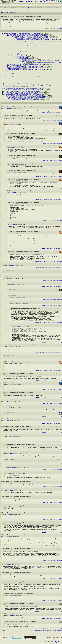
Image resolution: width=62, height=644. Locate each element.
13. (6, 133)
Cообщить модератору (57, 28)
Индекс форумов (49, 630)
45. (8, 163)
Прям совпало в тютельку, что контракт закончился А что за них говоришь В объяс (35, 50)
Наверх (51, 113)
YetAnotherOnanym (46, 79)
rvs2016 (53, 46)
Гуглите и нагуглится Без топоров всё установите (18, 98)
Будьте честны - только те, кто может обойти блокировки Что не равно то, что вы (27, 82)
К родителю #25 (46, 168)
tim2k (51, 48)
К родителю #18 (46, 457)
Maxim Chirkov (58, 642)
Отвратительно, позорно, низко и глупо (11, 75)
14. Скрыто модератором (8, 406)
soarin (47, 37)
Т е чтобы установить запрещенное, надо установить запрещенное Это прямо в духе (22, 97)
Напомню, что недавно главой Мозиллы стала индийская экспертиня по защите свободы (20, 89)
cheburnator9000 (40, 86)
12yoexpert (50, 39)
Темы (53, 630)
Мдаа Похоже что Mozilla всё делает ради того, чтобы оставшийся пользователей (19, 85)
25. (7, 146)
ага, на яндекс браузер (10, 87)
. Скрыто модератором (9, 355)
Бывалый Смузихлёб (22, 55)
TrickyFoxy (51, 41)
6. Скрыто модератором (7, 264)
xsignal (39, 76)
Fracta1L (40, 89)
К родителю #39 (46, 322)
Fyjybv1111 (38, 85)
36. (8, 156)
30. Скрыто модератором (11, 283)
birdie (23, 57)
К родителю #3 (46, 268)
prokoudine (42, 97)
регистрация (53, 0)
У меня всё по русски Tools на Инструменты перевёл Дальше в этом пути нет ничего (35, 46)
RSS (57, 7)
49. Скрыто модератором (15, 302)
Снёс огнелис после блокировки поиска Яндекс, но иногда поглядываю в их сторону (20, 33)
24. (2, 497)
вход (50, 0)
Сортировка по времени (56, 103)
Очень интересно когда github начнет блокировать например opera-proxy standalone (20, 86)
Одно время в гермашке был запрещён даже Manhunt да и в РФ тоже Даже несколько (38, 61)
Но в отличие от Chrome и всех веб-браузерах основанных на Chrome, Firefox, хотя (19, 91)
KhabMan (38, 33)
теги (48, 2)
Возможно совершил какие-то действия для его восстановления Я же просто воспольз (25, 35)
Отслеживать (59, 14)
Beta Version (17, 54)
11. (5, 123)
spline (41, 67)
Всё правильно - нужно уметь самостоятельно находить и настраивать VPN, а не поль (20, 76)
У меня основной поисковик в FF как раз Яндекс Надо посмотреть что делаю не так (22, 34)
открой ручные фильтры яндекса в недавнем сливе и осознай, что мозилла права (32, 39)
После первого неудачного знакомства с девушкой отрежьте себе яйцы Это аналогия (22, 69)
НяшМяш (45, 36)
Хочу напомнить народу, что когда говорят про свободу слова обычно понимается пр (22, 90)
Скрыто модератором (10, 54)
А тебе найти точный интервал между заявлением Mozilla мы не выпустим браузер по (35, 52)
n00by (39, 93)
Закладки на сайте (5, 642)
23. (2, 489)
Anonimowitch (15, 71)
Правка (51, 28)
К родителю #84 (46, 611)
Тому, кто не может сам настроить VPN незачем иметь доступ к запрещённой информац (25, 78)
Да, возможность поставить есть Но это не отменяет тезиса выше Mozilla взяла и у (29, 37)
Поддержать (53, 643)
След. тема (60, 630)
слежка (48, 7)
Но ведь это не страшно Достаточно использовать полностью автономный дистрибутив (20, 93)
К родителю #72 (46, 371)
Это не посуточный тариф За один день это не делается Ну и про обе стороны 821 (35, 43)
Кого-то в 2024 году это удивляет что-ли (24, 38)
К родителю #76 (46, 261)
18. (3, 435)
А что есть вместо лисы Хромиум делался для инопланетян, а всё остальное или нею (22, 67)
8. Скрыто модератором (6, 400)
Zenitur (46, 45)
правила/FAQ (14, 7)
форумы (5, 7)
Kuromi (41, 90)
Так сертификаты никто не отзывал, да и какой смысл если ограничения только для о (25, 96)
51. (8, 171)
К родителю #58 (46, 479)
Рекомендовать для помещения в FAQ (41, 630)
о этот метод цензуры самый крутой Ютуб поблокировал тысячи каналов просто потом (41, 62)
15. (2, 426)
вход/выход (40, 7)
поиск (22, 7)
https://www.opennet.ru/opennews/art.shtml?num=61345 (20, 27)
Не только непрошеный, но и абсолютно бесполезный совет (23, 99)
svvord (40, 34)
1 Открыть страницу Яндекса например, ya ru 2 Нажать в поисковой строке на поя (27, 36)
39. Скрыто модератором (13, 296)
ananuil (38, 94)
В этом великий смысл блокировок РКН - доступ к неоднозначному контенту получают (25, 79)
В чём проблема (12, 68)
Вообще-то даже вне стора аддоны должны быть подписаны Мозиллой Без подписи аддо (23, 95)
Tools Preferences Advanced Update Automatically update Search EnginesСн (30, 45)
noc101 (21, 56)
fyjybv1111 (45, 82)
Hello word (41, 69)
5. (3, 115)
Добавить (48, 643)
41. (3, 505)
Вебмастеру (59, 643)
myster (38, 91)
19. (2, 482)
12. (2, 419)
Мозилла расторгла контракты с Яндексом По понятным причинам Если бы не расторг (23, 64)
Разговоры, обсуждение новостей (11, 12)
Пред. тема (56, 630)
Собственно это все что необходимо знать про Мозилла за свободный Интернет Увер (20, 92)
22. (5, 444)
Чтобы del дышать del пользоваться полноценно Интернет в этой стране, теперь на (22, 77)
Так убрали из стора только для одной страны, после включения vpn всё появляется (20, 94)
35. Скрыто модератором (12, 289)
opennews (9, 18)
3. (1, 107)
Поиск (46, 2)
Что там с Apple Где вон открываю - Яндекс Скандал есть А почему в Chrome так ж (24, 66)
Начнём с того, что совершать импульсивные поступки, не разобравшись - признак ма (33, 48)
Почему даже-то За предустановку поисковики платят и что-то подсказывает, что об (32, 41)
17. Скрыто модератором (10, 277)
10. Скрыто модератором (9, 270)
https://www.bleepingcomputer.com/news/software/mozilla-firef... (23, 239)
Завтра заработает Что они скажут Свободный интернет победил (16, 84)
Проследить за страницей (6, 643)
